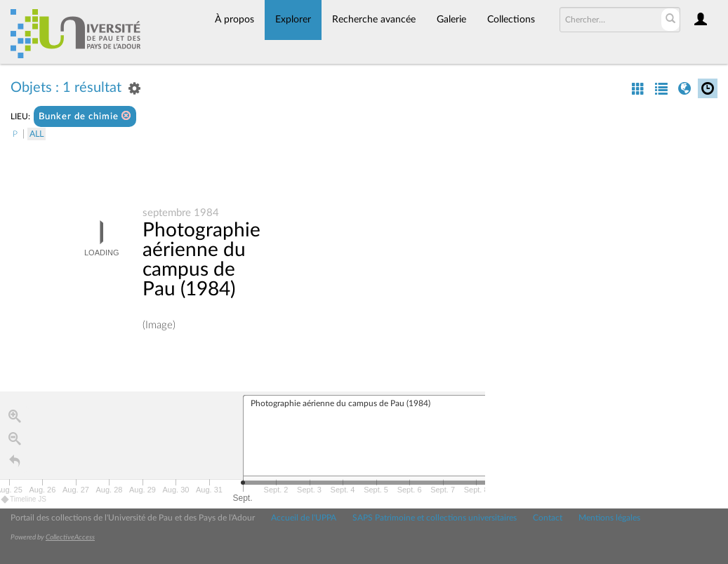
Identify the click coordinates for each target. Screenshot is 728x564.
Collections (511, 20)
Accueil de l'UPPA (304, 518)
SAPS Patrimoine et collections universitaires (435, 518)
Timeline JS (24, 499)
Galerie (451, 20)
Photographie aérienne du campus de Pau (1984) (201, 260)
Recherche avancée (374, 20)
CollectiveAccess (70, 537)
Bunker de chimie (85, 116)
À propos (234, 20)
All (37, 134)
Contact (548, 518)
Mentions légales (609, 518)
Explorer (293, 20)
